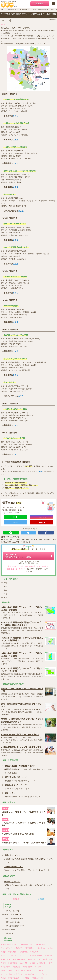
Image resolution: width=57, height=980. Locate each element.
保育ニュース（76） (13, 911)
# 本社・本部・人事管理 (23, 971)
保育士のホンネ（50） (13, 922)
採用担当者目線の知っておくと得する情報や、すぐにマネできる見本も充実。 (29, 769)
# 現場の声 (18, 948)
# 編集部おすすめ (27, 944)
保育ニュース (6, 20)
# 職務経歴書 (29, 974)
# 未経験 (38, 967)
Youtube (42, 522)
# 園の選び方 (41, 948)
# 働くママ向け (6, 971)
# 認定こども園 (37, 978)
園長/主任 (11, 569)
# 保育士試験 (47, 959)
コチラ (16, 116)
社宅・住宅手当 (42, 566)
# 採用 (3, 963)
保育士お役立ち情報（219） (15, 926)
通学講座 (16, 899)
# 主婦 (3, 978)
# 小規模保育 (6, 967)
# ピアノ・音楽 (6, 974)
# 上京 (33, 963)
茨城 (6, 598)
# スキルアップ (6, 948)
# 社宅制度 (25, 978)
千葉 (6, 594)
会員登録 (40, 4)
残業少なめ (24, 566)
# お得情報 (24, 963)
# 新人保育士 (29, 948)
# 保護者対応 (13, 963)
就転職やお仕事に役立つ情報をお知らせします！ (24, 795)
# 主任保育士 (39, 971)
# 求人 (3, 24)
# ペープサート (42, 974)
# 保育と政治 (6, 959)
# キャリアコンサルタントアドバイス (14, 956)
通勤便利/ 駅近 (13, 566)
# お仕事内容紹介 (19, 959)
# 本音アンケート (36, 956)
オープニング (20, 569)
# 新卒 (50, 963)
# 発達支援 (17, 967)
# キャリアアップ (34, 959)
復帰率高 (32, 566)
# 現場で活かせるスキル (10, 944)
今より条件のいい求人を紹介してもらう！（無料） (18, 556)
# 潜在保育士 (28, 967)
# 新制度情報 (23, 952)
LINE (15, 517)
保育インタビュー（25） (14, 915)
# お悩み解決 (40, 944)
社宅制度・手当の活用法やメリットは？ (20, 779)
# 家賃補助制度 (14, 978)
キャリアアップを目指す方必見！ (18, 787)
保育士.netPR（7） (12, 930)
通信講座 (41, 899)
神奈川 (7, 586)
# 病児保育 (18, 974)
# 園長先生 (34, 952)
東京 (6, 583)
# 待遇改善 (12, 952)
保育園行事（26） (12, 933)
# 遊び (3, 952)
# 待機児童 (49, 956)
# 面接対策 (41, 963)
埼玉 (6, 590)
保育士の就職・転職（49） (15, 918)
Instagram (42, 517)
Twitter (15, 522)
